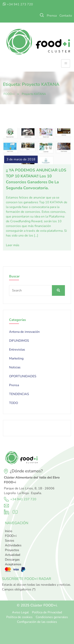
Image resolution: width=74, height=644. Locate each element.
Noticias (15, 367)
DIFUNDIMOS (19, 341)
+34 (14, 499)
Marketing (16, 358)
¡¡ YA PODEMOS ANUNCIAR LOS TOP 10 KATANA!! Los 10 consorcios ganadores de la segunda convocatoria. (36, 179)
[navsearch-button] (42, 16)
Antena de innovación (24, 332)
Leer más (13, 245)
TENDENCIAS (19, 394)
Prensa (14, 385)
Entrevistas (17, 350)
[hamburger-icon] (66, 63)
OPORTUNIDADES (23, 376)
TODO (14, 403)
